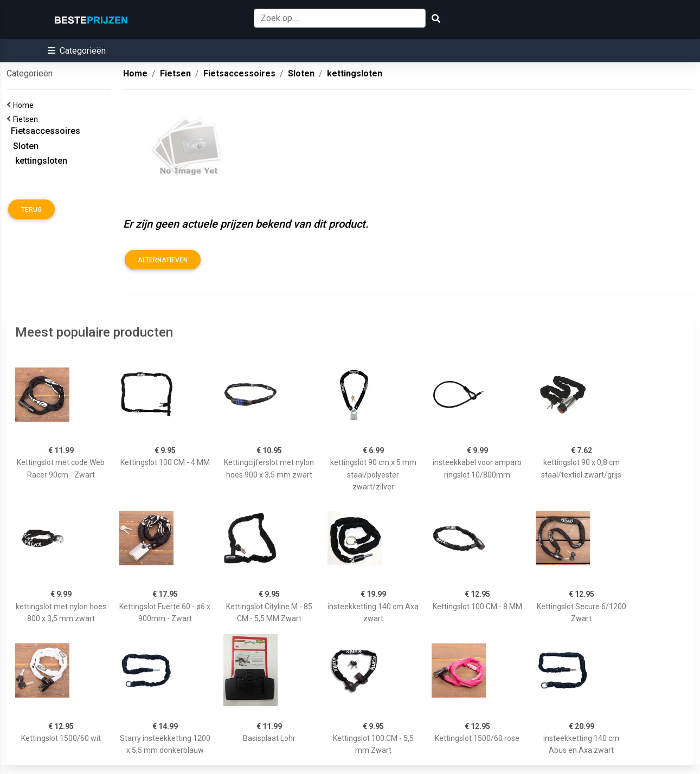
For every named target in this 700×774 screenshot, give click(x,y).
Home (25, 105)
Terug (31, 210)
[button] (77, 51)
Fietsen (27, 119)
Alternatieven (163, 260)
